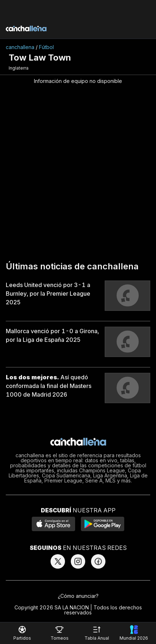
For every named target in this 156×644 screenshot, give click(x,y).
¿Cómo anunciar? (78, 596)
